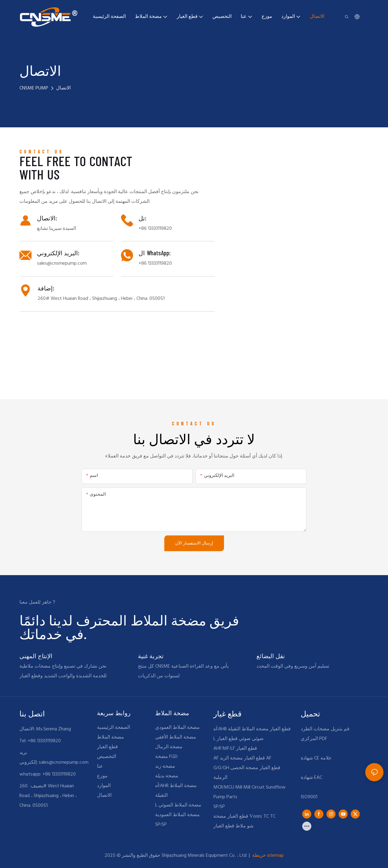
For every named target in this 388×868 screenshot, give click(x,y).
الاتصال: (47, 218)
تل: (142, 218)
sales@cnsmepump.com (64, 762)
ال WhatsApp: (154, 253)
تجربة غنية (151, 656)
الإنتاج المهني (36, 656)
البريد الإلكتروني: (58, 253)
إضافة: (46, 288)
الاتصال (63, 88)
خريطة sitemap (267, 856)
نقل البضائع (271, 656)
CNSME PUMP (34, 88)
